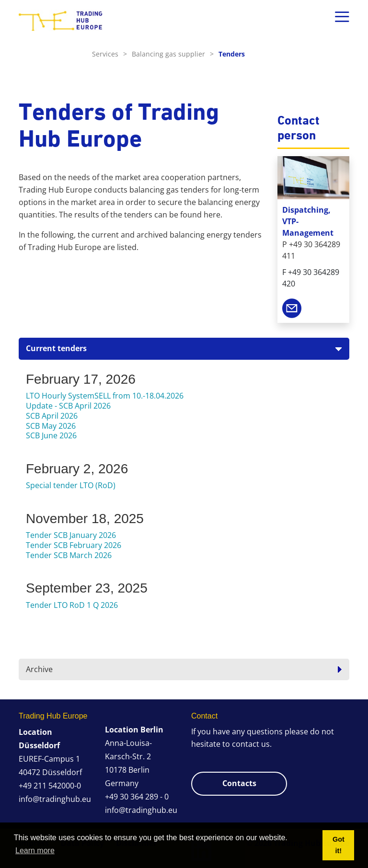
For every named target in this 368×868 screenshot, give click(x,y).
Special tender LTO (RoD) (71, 485)
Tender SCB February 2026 (74, 545)
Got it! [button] (339, 845)
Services (109, 54)
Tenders (232, 54)
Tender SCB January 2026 (71, 535)
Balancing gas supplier (173, 54)
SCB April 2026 (52, 416)
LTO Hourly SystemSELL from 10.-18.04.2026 (105, 396)
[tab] (184, 348)
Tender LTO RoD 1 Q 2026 (72, 605)
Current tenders (56, 348)
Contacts (239, 783)
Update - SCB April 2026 (68, 406)
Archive (39, 669)
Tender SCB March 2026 (69, 555)
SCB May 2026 (51, 426)
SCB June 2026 (51, 435)
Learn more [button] (35, 851)
